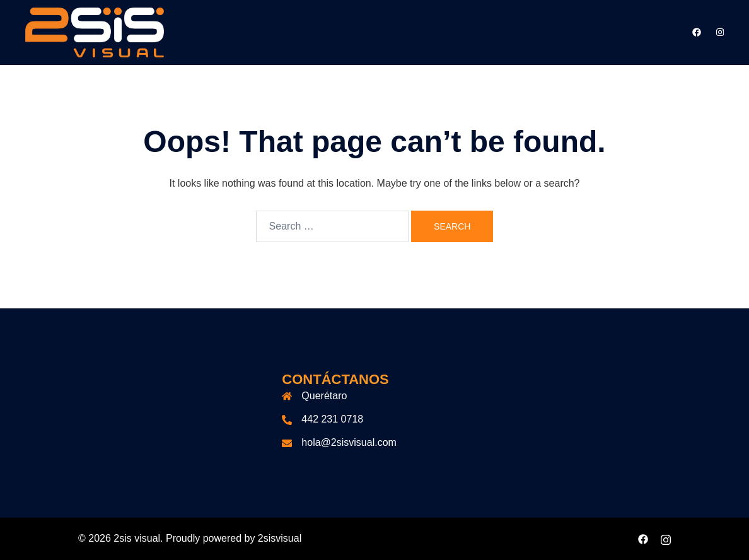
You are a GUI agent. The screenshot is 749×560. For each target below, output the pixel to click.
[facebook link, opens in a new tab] (696, 32)
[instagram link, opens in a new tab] (719, 32)
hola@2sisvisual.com (349, 442)
